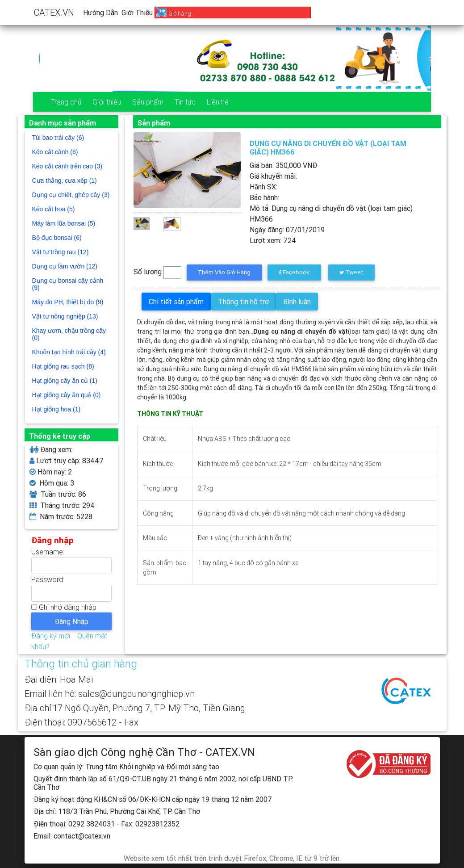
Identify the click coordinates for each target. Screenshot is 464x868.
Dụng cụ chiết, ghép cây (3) (71, 195)
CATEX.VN (54, 12)
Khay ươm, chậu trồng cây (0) (69, 334)
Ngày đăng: (287, 230)
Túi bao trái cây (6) (58, 138)
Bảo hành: (264, 197)
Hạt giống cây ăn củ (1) (65, 381)
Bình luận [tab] (297, 302)
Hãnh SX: (263, 187)
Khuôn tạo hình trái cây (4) (69, 352)
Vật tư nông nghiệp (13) (65, 316)
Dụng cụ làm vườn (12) (65, 266)
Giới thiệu (137, 13)
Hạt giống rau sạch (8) (63, 366)
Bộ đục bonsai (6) (57, 238)
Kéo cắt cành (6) (55, 152)
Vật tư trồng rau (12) (61, 252)
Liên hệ (218, 102)
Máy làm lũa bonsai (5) (64, 223)
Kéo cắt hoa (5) (54, 209)
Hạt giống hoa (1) (56, 409)
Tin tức (185, 102)
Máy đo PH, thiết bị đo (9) (68, 302)
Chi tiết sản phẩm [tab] (176, 302)
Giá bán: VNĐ (283, 165)
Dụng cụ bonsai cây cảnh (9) (68, 284)
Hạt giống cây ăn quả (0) (67, 395)
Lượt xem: (273, 240)
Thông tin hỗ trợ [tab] (243, 302)
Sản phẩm (148, 102)
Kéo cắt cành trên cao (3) (67, 166)
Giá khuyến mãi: (273, 176)
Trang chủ (66, 102)
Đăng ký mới (51, 636)
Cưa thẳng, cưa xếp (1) (65, 180)
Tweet (351, 272)
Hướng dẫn (100, 13)
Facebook (294, 272)
